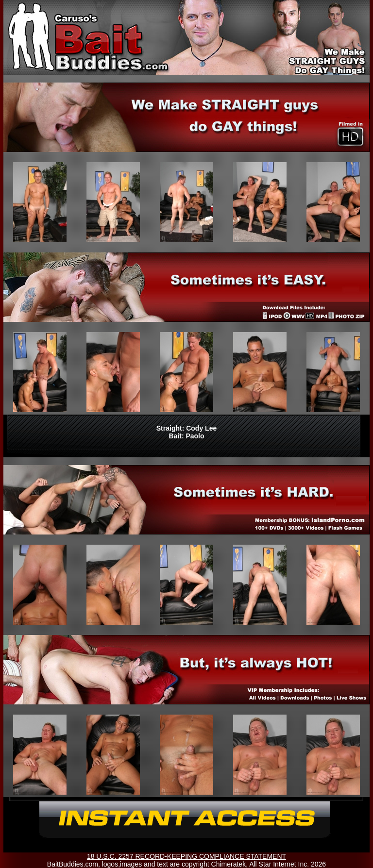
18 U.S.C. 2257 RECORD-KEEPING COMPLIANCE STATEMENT (186, 856)
